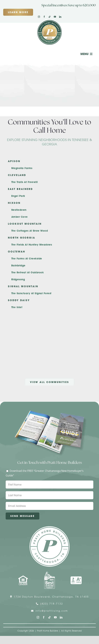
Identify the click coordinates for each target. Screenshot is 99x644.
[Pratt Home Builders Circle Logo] (49, 528)
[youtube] (55, 17)
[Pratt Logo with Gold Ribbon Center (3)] (49, 21)
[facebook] (44, 17)
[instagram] (39, 17)
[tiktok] (50, 17)
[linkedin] (60, 17)
